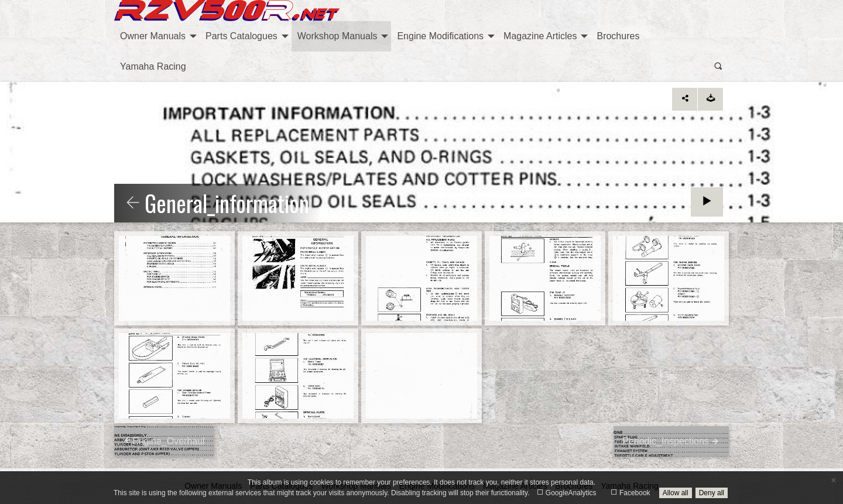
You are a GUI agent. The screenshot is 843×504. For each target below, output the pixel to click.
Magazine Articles (540, 36)
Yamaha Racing (153, 66)
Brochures (618, 36)
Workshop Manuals (337, 36)
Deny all (712, 493)
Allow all (676, 493)
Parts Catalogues (241, 36)
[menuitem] (157, 36)
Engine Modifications (440, 36)
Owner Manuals (153, 36)
